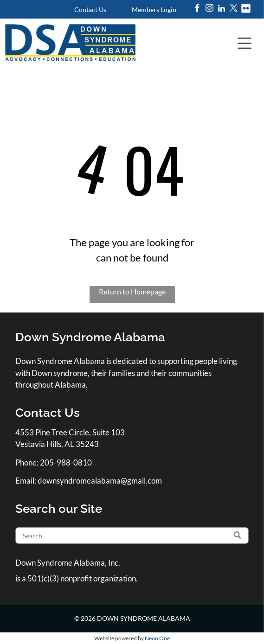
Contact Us (90, 10)
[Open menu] (245, 43)
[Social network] (246, 9)
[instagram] (209, 9)
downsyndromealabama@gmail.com (100, 481)
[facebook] (197, 9)
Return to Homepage (132, 291)
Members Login (154, 10)
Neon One (157, 638)
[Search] (132, 536)
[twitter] (234, 9)
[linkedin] (222, 9)
